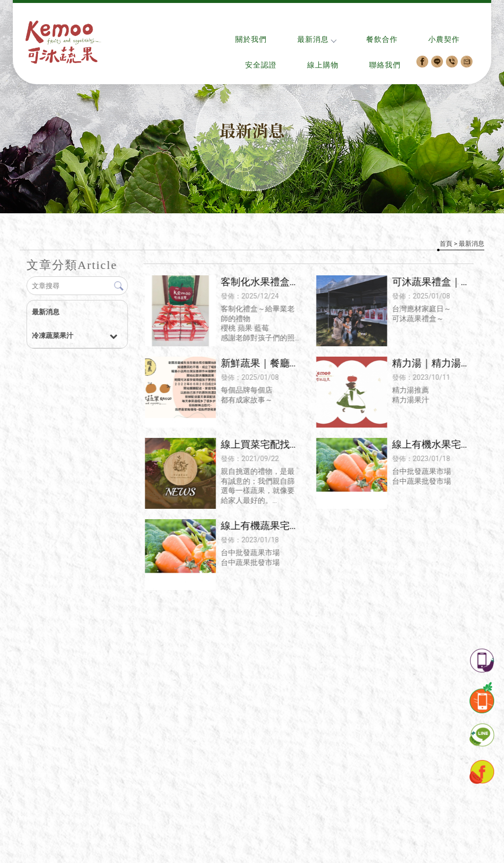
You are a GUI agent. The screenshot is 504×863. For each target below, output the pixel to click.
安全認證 (261, 65)
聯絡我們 (385, 65)
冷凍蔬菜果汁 (52, 335)
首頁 (446, 244)
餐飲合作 (382, 39)
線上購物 (323, 65)
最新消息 (316, 39)
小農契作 (444, 39)
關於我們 (251, 39)
